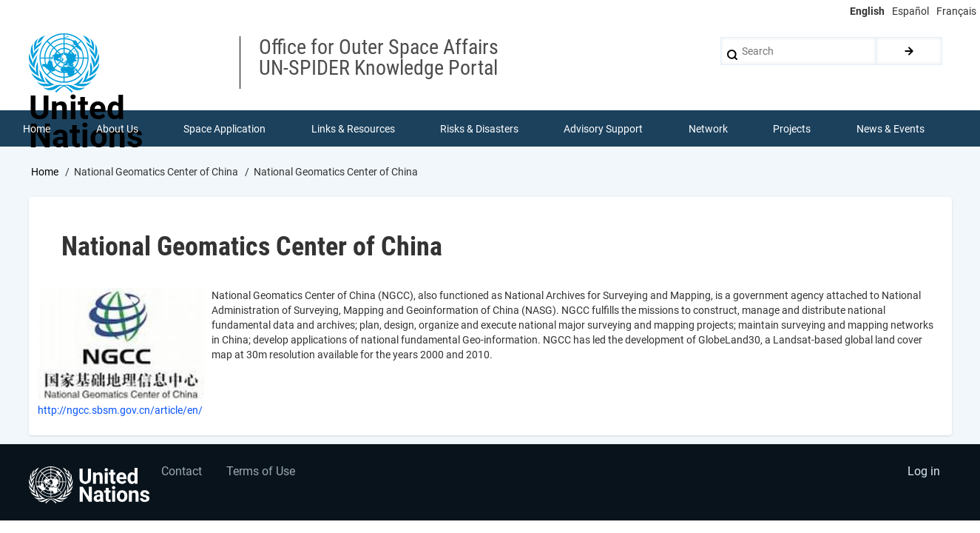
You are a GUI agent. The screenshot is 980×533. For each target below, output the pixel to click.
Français (956, 11)
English (867, 11)
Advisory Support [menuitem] (604, 129)
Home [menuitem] (37, 129)
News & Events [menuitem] (891, 129)
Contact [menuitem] (182, 473)
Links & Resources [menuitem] (353, 129)
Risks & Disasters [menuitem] (479, 129)
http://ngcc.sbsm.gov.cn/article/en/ (120, 411)
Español (910, 11)
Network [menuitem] (708, 129)
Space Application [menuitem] (224, 129)
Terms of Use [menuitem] (262, 473)
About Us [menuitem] (117, 129)
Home (45, 172)
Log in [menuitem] (924, 473)
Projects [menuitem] (793, 129)
